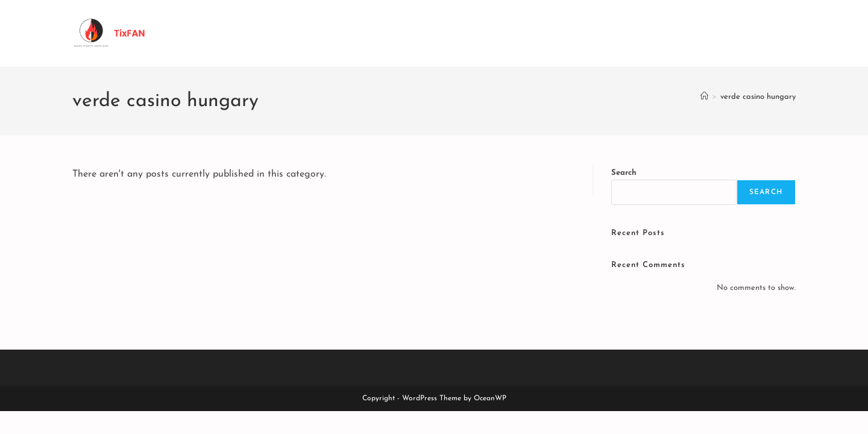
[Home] (704, 97)
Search (624, 173)
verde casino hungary (758, 97)
